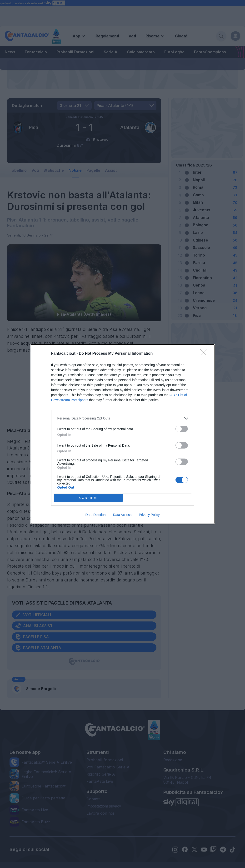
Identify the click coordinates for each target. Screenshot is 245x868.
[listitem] (123, 418)
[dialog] (123, 434)
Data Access (122, 515)
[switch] (182, 429)
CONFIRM (88, 498)
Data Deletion (96, 515)
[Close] (205, 354)
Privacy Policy (149, 515)
